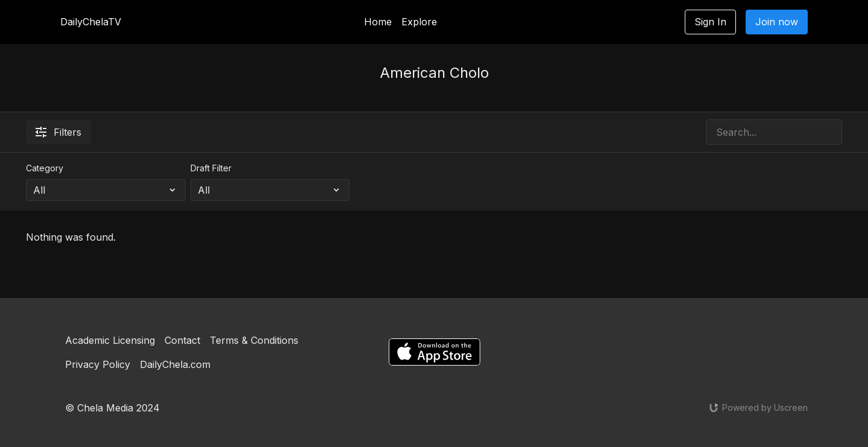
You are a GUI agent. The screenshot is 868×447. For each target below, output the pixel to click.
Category (45, 168)
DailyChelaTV (91, 22)
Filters (58, 132)
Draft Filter (211, 168)
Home (378, 22)
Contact (182, 340)
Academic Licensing (110, 340)
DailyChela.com (175, 364)
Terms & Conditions (254, 340)
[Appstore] (434, 352)
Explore (419, 22)
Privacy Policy (98, 364)
